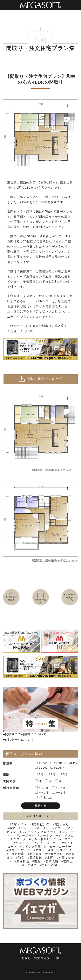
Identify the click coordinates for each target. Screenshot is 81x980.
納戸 (33, 865)
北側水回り (55, 854)
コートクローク (51, 835)
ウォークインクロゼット (39, 832)
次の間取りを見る (70, 597)
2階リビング (40, 824)
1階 (39, 774)
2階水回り (62, 824)
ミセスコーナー (48, 843)
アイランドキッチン (35, 828)
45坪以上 (44, 797)
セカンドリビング (44, 839)
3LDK (56, 763)
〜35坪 (59, 788)
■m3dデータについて (18, 740)
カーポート (27, 835)
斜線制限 (23, 861)
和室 (21, 858)
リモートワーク (20, 850)
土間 (50, 858)
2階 (51, 774)
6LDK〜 (58, 768)
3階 (63, 774)
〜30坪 (42, 788)
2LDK (41, 763)
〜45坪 (59, 793)
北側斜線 (36, 854)
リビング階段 (32, 847)
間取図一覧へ (41, 598)
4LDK (72, 763)
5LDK (41, 768)
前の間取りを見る (11, 597)
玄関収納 (52, 861)
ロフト (40, 850)
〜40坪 (42, 793)
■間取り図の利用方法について (25, 734)
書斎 (37, 861)
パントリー (24, 843)
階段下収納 (49, 865)
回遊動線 (36, 858)
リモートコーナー (59, 847)
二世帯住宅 (16, 854)
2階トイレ (19, 824)
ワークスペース (61, 850)
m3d (12, 828)
